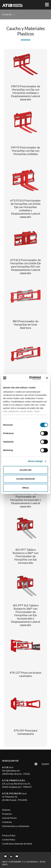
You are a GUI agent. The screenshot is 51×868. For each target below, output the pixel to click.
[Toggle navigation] (47, 5)
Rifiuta (26, 488)
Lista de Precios (9, 818)
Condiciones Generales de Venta (17, 844)
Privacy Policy (9, 835)
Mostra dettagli (35, 461)
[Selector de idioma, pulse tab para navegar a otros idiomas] (39, 764)
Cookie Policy (9, 839)
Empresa (6, 810)
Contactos (7, 822)
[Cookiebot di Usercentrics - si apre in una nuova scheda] (30, 378)
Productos (7, 814)
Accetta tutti (26, 470)
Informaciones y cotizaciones (16, 826)
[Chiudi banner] (47, 378)
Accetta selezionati (26, 479)
